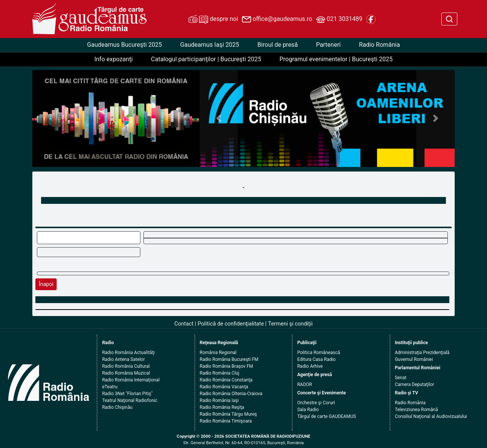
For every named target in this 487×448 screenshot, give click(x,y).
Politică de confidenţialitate (231, 324)
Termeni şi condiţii (290, 324)
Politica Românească (319, 353)
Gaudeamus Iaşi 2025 (210, 45)
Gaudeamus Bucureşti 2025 (125, 45)
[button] (219, 118)
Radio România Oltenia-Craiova (231, 394)
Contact (184, 324)
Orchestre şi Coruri (316, 403)
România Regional (218, 353)
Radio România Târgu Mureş (228, 414)
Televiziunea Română (416, 410)
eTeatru (110, 387)
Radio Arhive (310, 366)
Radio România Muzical (126, 373)
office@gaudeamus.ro (277, 19)
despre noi (213, 19)
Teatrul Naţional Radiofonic (130, 400)
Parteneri (329, 45)
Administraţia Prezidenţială (422, 353)
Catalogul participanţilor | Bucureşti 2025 (206, 59)
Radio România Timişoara (226, 421)
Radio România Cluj (220, 373)
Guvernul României (414, 359)
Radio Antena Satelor (123, 359)
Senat (401, 378)
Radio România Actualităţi (128, 353)
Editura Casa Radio (316, 359)
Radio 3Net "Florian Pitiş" (127, 394)
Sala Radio (308, 410)
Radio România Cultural (126, 366)
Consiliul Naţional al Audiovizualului (431, 416)
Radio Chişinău (117, 407)
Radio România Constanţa (226, 380)
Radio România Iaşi (219, 400)
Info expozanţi (114, 59)
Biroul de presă (277, 45)
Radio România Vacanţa (224, 387)
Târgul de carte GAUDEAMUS (326, 416)
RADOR (305, 384)
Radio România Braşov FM (226, 366)
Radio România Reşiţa (222, 407)
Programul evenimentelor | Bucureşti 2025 (336, 59)
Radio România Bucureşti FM (229, 359)
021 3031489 (339, 19)
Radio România (379, 45)
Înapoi (46, 284)
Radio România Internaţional (131, 380)
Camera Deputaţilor (415, 384)
